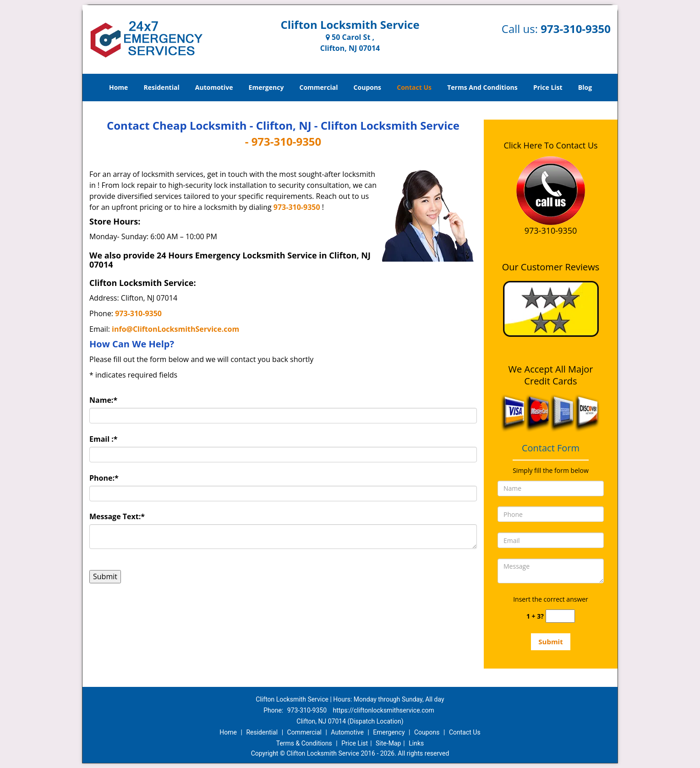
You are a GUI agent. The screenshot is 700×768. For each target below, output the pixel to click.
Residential (162, 87)
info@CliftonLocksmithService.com (175, 329)
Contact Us (414, 87)
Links (416, 743)
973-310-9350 (576, 29)
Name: (103, 400)
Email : (104, 439)
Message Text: (117, 516)
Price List (548, 87)
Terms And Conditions (482, 87)
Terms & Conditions (304, 743)
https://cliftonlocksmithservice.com (384, 710)
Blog (585, 87)
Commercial (319, 87)
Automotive (214, 87)
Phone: (104, 478)
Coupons (367, 87)
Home (118, 87)
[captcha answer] (560, 616)
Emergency (266, 87)
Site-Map (388, 743)
